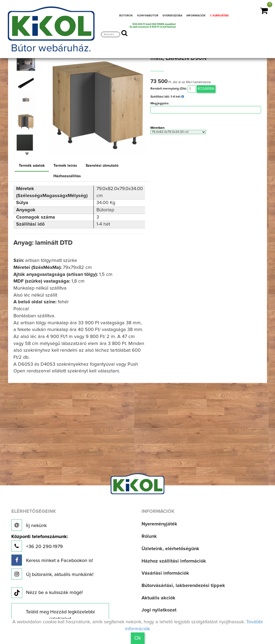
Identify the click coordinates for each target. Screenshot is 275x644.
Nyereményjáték (159, 524)
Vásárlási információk (165, 573)
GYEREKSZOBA (172, 16)
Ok (138, 638)
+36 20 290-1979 (40, 543)
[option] (27, 64)
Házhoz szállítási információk (174, 561)
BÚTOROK (126, 16)
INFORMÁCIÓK (196, 16)
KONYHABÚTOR (148, 16)
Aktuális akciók (158, 598)
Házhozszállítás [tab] (67, 176)
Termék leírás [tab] (65, 166)
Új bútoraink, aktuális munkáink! (52, 574)
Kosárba (206, 89)
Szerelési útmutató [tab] (102, 166)
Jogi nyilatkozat (159, 610)
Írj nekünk (29, 525)
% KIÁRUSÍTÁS (219, 16)
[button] (27, 154)
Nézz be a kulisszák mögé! (47, 593)
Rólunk (149, 536)
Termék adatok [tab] (32, 166)
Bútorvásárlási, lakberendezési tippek (183, 586)
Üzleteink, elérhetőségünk (170, 549)
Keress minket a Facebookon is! (52, 560)
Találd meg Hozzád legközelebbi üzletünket (60, 615)
